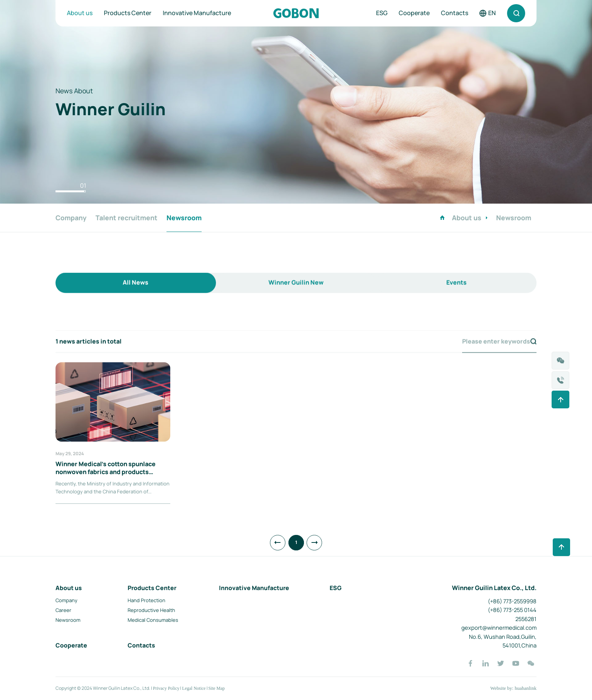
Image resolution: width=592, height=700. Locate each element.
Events (456, 296)
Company (66, 600)
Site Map (217, 688)
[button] (71, 191)
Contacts (455, 13)
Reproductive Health (151, 610)
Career (63, 610)
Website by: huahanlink (513, 688)
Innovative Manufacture (197, 13)
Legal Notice (194, 688)
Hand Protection (146, 600)
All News (136, 296)
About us (80, 13)
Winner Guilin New (296, 296)
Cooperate (414, 13)
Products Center (128, 13)
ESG (382, 13)
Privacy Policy (166, 688)
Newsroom (68, 620)
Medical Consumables (153, 620)
